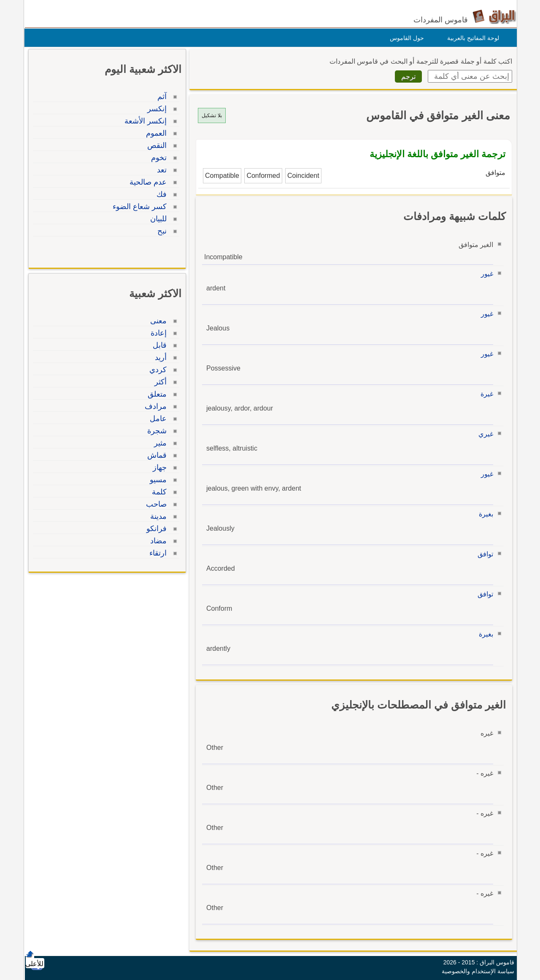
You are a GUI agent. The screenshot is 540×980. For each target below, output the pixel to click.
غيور (485, 274)
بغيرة (484, 514)
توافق (483, 554)
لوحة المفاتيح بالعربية (471, 38)
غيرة (485, 394)
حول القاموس (405, 38)
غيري (484, 434)
